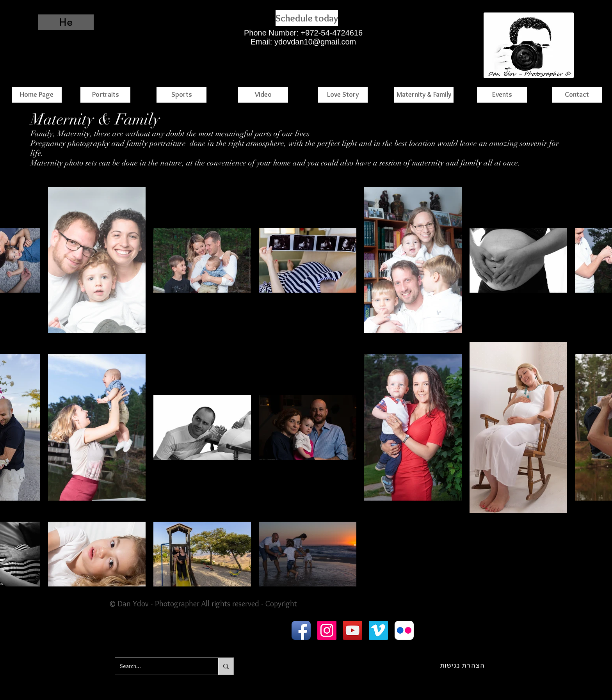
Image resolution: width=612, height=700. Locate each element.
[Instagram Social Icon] (327, 630)
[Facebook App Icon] (301, 630)
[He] (66, 22)
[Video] (263, 95)
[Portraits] (105, 95)
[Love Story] (343, 95)
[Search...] (161, 666)
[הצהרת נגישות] (462, 665)
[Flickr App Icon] (404, 630)
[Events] (502, 95)
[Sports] (181, 95)
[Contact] (577, 95)
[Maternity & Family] (424, 95)
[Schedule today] (307, 18)
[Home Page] (37, 95)
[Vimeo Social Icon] (378, 630)
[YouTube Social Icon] (353, 630)
